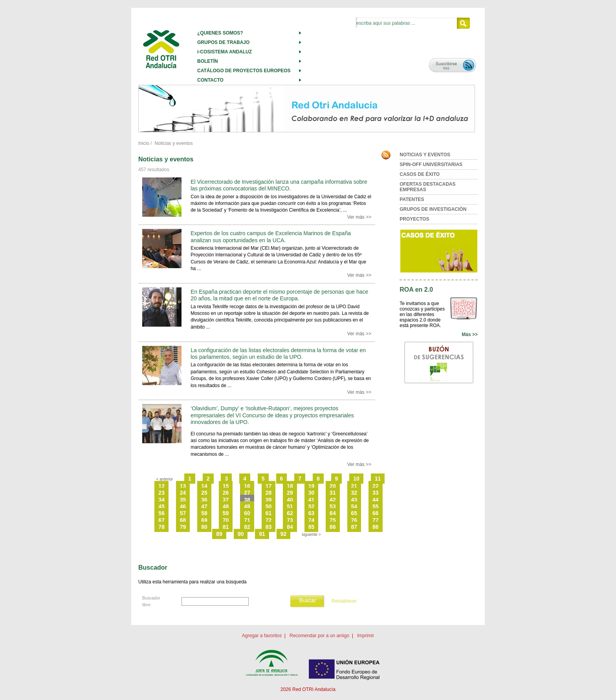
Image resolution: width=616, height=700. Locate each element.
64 (333, 513)
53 (333, 506)
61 (269, 513)
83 (269, 527)
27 (247, 493)
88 (376, 527)
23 (161, 493)
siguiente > (311, 535)
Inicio (144, 143)
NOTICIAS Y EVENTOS (425, 155)
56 (161, 513)
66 (376, 513)
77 (376, 520)
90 (241, 534)
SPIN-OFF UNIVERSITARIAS (431, 164)
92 (284, 534)
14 (204, 486)
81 (226, 527)
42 (333, 500)
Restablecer (344, 601)
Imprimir (366, 636)
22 (376, 486)
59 (226, 513)
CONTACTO (210, 80)
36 (204, 500)
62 (290, 513)
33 (376, 493)
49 (247, 506)
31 (333, 493)
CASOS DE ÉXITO (420, 174)
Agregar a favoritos (262, 636)
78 (161, 527)
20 (333, 486)
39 (269, 500)
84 (290, 527)
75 (333, 520)
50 (269, 506)
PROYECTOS (414, 219)
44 (376, 500)
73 (290, 520)
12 (161, 486)
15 (226, 486)
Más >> (470, 334)
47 (204, 506)
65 (354, 513)
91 (262, 534)
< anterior (165, 479)
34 (161, 500)
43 (354, 500)
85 (312, 527)
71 (247, 520)
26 (226, 493)
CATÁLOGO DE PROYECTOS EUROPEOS (244, 71)
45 (161, 506)
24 (183, 493)
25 (204, 493)
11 (378, 479)
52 (312, 506)
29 (290, 493)
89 (219, 534)
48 (226, 506)
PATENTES (412, 199)
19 (312, 486)
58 (204, 513)
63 (312, 513)
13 (183, 486)
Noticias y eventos (173, 143)
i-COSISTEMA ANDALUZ (225, 52)
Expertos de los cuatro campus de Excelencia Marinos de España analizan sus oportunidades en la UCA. (271, 237)
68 (183, 520)
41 (312, 500)
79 (183, 527)
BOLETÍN (208, 61)
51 (290, 506)
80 (204, 527)
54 (354, 506)
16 (247, 486)
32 (354, 493)
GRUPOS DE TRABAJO (223, 42)
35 (183, 500)
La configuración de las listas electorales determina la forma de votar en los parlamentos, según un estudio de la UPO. (278, 354)
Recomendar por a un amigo (319, 636)
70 (226, 520)
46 (183, 506)
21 (354, 486)
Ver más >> (359, 217)
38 (247, 500)
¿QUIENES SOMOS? (220, 33)
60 (247, 513)
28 (269, 493)
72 (269, 520)
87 (354, 527)
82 (247, 527)
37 (226, 500)
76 (354, 520)
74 (312, 520)
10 (356, 479)
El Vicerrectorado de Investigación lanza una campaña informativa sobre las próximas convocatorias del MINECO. (279, 185)
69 (204, 520)
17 (269, 486)
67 (161, 520)
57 (183, 513)
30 (312, 493)
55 (376, 506)
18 (290, 486)
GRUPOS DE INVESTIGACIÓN (433, 209)
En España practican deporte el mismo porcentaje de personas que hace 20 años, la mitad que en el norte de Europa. (279, 295)
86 (333, 527)
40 (290, 500)
